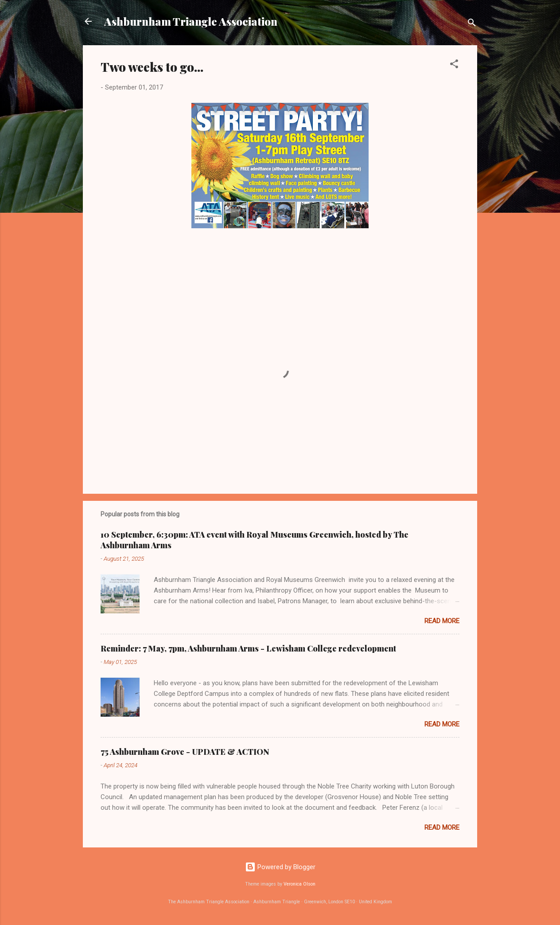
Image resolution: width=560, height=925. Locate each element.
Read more (442, 621)
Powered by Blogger (280, 867)
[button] (454, 65)
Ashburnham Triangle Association (191, 21)
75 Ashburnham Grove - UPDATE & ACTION (185, 752)
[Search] (472, 24)
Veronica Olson (299, 884)
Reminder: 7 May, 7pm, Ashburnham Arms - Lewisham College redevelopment (248, 648)
